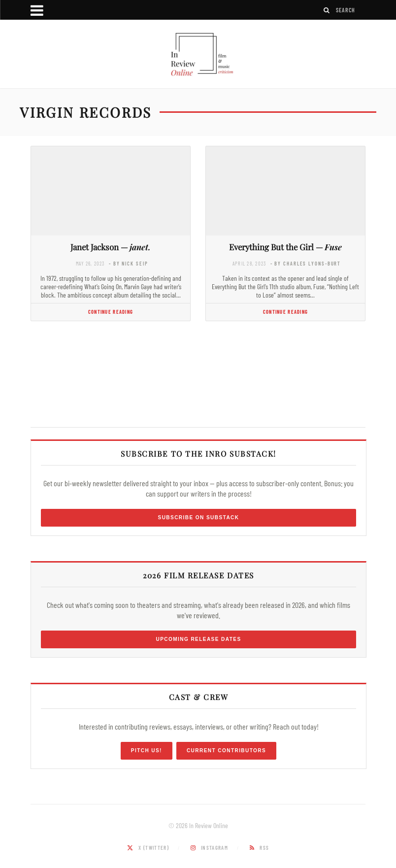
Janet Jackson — (111, 247)
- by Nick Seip (128, 263)
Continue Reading (111, 312)
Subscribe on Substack (199, 517)
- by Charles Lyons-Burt (306, 263)
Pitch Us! (147, 751)
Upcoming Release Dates (198, 639)
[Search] (327, 10)
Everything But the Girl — (285, 247)
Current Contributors (226, 751)
